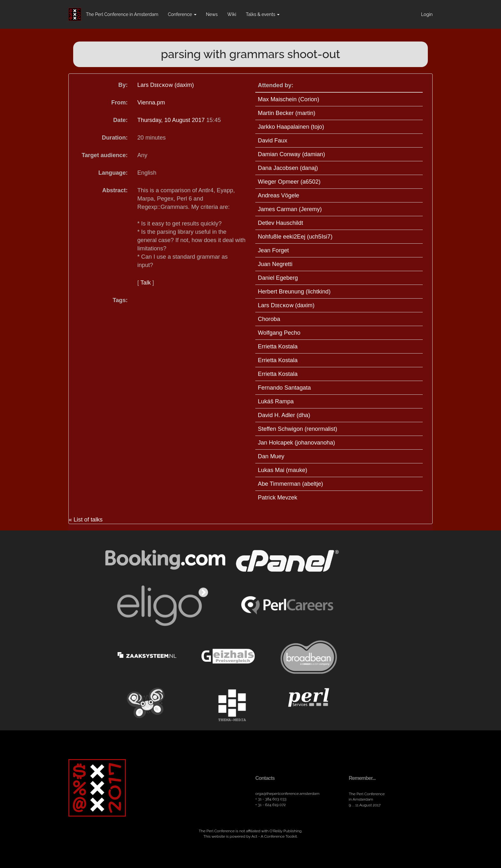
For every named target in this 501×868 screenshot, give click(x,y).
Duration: (115, 138)
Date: (120, 120)
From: (119, 103)
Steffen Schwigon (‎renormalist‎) (297, 429)
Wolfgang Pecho (279, 333)
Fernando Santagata (284, 388)
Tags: (120, 300)
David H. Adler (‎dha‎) (284, 415)
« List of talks (86, 520)
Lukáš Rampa (276, 401)
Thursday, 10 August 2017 (172, 120)
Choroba (269, 319)
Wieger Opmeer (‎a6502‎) (289, 182)
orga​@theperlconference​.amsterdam (287, 794)
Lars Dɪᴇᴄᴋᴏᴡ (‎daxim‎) (166, 85)
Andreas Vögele (278, 195)
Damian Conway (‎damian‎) (291, 154)
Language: (113, 173)
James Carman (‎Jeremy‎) (290, 209)
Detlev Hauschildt (281, 223)
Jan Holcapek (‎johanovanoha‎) (297, 443)
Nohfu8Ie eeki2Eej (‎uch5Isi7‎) (295, 237)
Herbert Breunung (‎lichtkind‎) (294, 292)
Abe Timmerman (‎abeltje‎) (290, 484)
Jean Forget (273, 250)
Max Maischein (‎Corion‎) (289, 99)
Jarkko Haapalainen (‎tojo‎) (291, 127)
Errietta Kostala (278, 346)
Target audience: (104, 155)
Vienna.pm (151, 103)
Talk (145, 283)
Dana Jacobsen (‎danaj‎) (288, 168)
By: (123, 85)
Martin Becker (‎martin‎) (287, 113)
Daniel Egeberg (278, 278)
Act (254, 836)
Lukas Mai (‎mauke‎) (283, 470)
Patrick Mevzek (277, 498)
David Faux (273, 141)
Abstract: (115, 190)
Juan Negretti (275, 264)
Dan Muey (271, 456)
